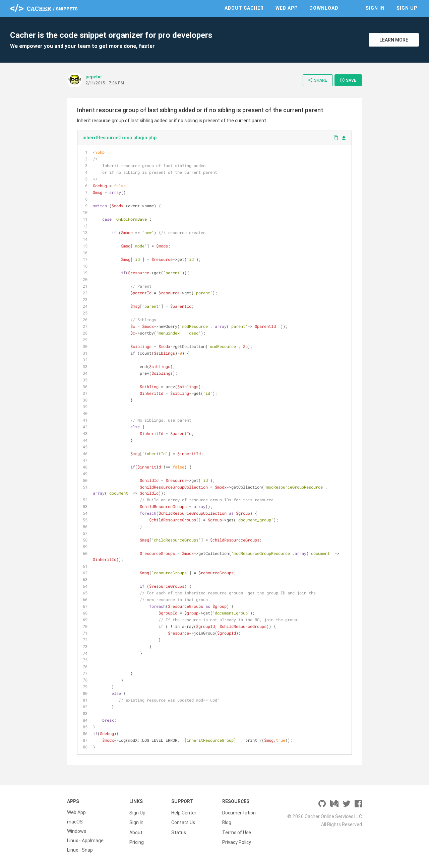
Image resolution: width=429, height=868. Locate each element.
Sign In (375, 8)
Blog (227, 822)
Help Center (184, 812)
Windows (77, 831)
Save (348, 80)
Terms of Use (237, 831)
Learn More (394, 40)
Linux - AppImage (85, 841)
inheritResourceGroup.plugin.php (119, 138)
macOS (75, 822)
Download (324, 8)
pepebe (94, 77)
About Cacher (244, 8)
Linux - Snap (80, 850)
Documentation (239, 812)
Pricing (137, 841)
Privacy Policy (237, 841)
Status (179, 831)
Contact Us (183, 822)
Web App (287, 8)
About (136, 831)
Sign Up (407, 8)
